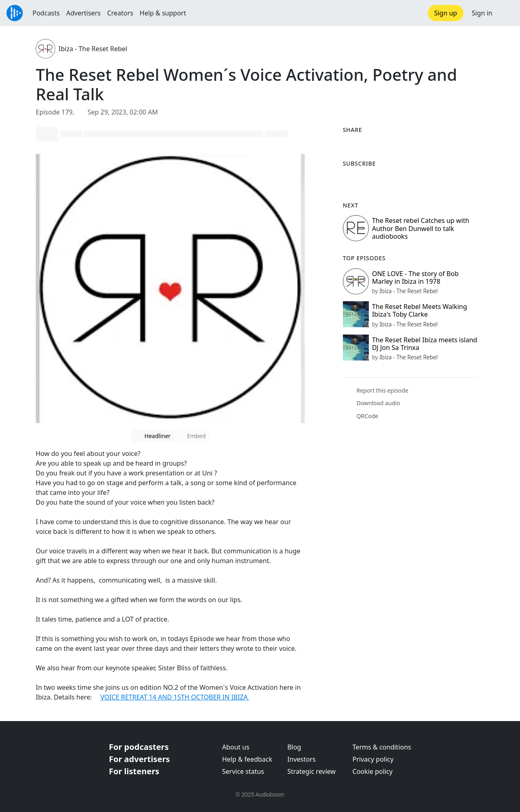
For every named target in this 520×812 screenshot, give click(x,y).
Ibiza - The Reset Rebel (93, 49)
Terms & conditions (382, 747)
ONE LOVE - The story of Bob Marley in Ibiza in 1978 (415, 278)
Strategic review (311, 771)
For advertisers (139, 759)
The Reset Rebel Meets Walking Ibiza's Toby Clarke (420, 310)
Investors (301, 759)
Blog (294, 747)
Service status (243, 771)
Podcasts (46, 13)
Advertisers (83, 13)
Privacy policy (373, 759)
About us (236, 747)
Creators (120, 13)
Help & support (163, 13)
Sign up (446, 13)
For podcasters (139, 747)
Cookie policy (373, 771)
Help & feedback (247, 759)
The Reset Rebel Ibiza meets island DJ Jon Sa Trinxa (425, 344)
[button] (506, 13)
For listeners (134, 771)
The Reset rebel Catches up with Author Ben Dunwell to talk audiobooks (421, 228)
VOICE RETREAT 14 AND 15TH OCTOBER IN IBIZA (175, 697)
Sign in (482, 13)
